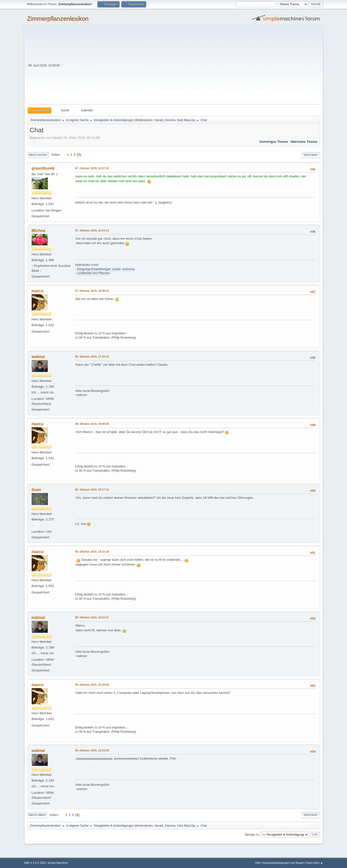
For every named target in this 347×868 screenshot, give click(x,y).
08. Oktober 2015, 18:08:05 (92, 424)
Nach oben (37, 815)
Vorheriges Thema (273, 142)
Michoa (38, 231)
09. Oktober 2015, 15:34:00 (92, 685)
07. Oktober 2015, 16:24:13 (92, 230)
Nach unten (38, 155)
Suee (36, 490)
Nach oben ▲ (315, 863)
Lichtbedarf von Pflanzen (93, 273)
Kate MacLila (186, 120)
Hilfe (258, 863)
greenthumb (43, 168)
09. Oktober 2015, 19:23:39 (92, 750)
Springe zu (252, 834)
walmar (38, 357)
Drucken (311, 155)
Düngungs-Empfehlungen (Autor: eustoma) (106, 269)
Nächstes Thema (304, 142)
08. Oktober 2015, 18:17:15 (92, 490)
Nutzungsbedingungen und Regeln (283, 863)
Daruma (170, 120)
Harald (159, 120)
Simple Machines (58, 863)
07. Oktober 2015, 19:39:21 (92, 291)
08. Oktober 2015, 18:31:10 (92, 552)
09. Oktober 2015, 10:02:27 (92, 617)
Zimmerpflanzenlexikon (58, 19)
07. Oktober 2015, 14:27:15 (92, 168)
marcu (38, 291)
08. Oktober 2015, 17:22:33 (92, 357)
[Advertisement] (190, 67)
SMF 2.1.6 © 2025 (35, 863)
